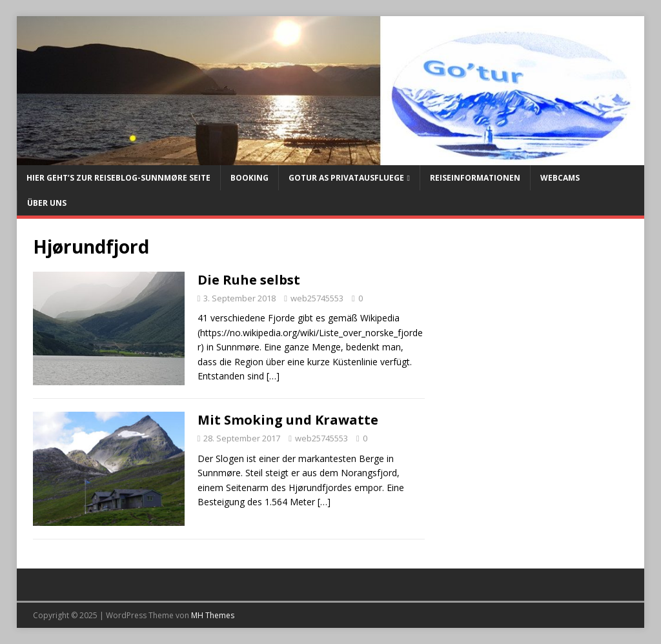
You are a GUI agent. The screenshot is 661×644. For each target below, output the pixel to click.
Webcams (560, 178)
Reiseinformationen (475, 178)
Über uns (47, 203)
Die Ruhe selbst (249, 280)
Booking (249, 178)
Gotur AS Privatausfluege (346, 178)
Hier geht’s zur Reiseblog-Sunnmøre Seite (118, 178)
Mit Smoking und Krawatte (288, 420)
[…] (273, 376)
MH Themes (213, 615)
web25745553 (317, 298)
